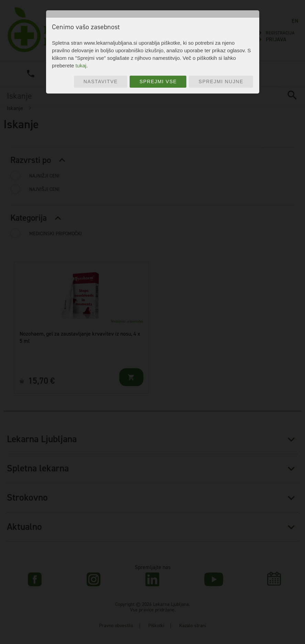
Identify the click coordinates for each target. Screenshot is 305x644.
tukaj (81, 66)
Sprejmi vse (158, 81)
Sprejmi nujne (221, 81)
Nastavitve (101, 81)
